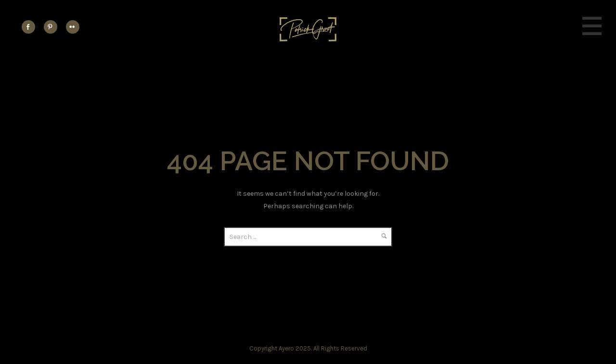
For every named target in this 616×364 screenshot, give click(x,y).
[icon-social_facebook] (31, 27)
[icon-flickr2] (73, 27)
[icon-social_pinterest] (53, 27)
